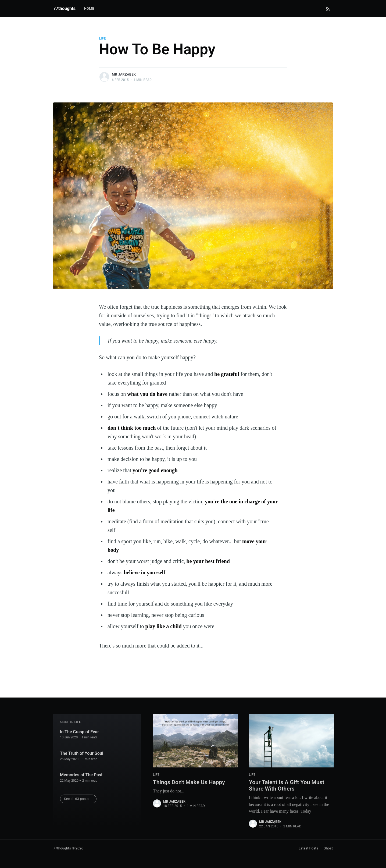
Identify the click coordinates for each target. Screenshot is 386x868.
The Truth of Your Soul (82, 753)
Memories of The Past (81, 774)
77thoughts (64, 8)
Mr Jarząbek (124, 74)
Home (89, 8)
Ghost (328, 848)
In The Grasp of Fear (79, 731)
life (102, 38)
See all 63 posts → (78, 798)
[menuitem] (92, 9)
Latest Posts (308, 848)
